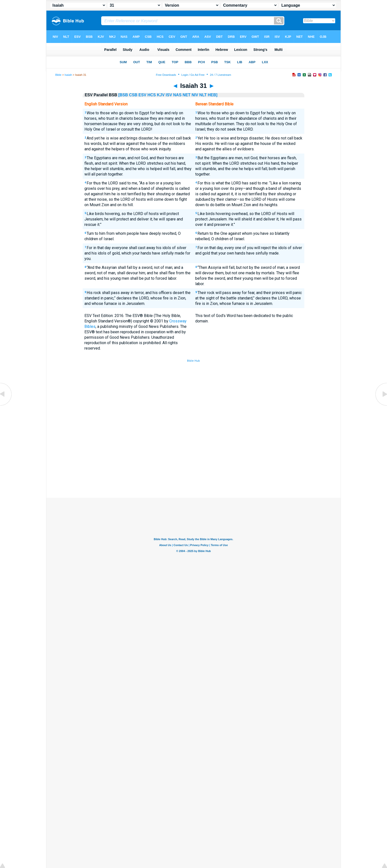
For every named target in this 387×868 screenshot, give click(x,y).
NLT (203, 95)
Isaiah (68, 75)
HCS (152, 95)
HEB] (213, 95)
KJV (161, 95)
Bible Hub (193, 361)
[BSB (123, 95)
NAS (177, 95)
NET (187, 95)
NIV (195, 95)
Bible (58, 75)
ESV (142, 95)
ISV (169, 95)
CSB (133, 95)
